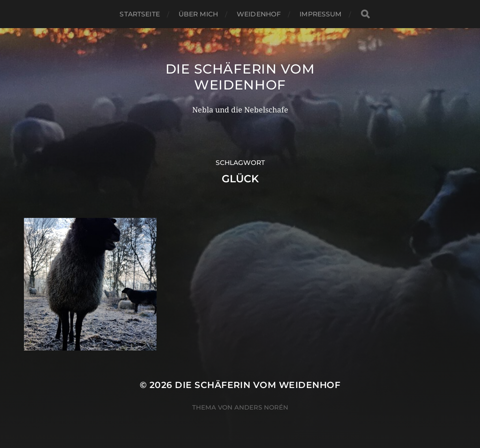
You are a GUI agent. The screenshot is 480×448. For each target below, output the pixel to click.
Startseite (139, 14)
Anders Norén (261, 407)
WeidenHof (259, 14)
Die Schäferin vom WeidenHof (240, 77)
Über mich (198, 14)
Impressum (320, 14)
